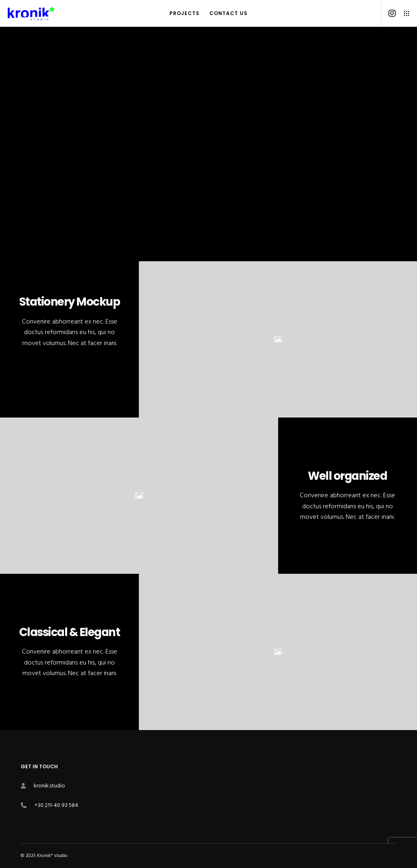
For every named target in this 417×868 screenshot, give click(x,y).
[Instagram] (389, 13)
